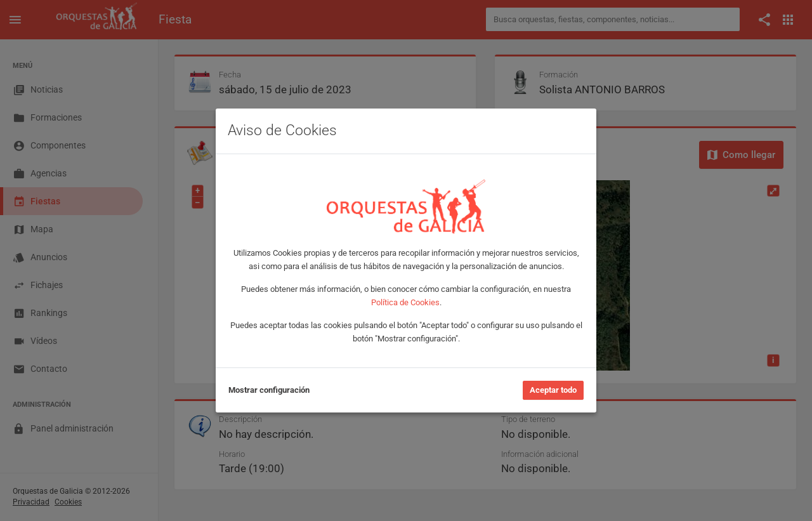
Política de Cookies (405, 302)
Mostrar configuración (269, 390)
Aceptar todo (553, 390)
